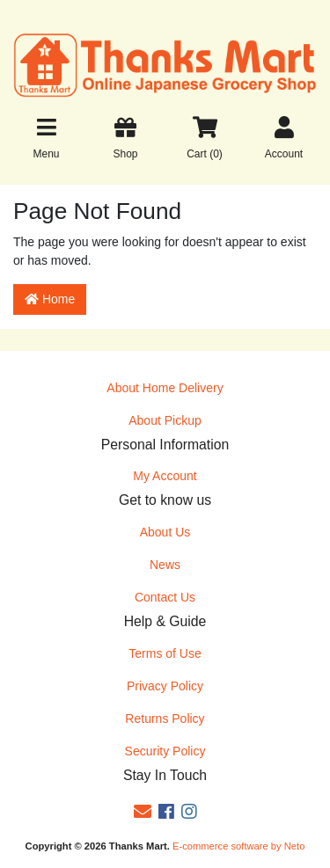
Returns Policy (165, 718)
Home (50, 299)
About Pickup (165, 420)
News (165, 565)
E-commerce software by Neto (238, 846)
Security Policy (165, 751)
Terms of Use (165, 653)
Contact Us (165, 597)
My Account (165, 476)
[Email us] (143, 812)
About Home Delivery (165, 388)
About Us (165, 532)
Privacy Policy (165, 686)
